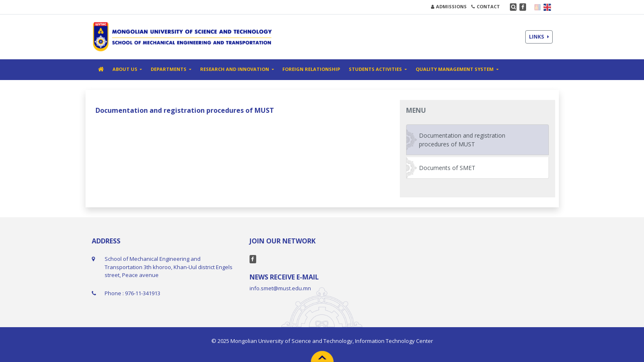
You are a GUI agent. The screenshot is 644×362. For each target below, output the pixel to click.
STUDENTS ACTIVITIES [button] (376, 69)
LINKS (539, 37)
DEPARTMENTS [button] (169, 69)
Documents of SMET (447, 168)
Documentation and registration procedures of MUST (462, 140)
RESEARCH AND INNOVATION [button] (235, 69)
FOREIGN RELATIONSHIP (311, 69)
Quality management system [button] (455, 69)
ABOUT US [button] (126, 69)
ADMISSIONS (449, 6)
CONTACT (486, 6)
